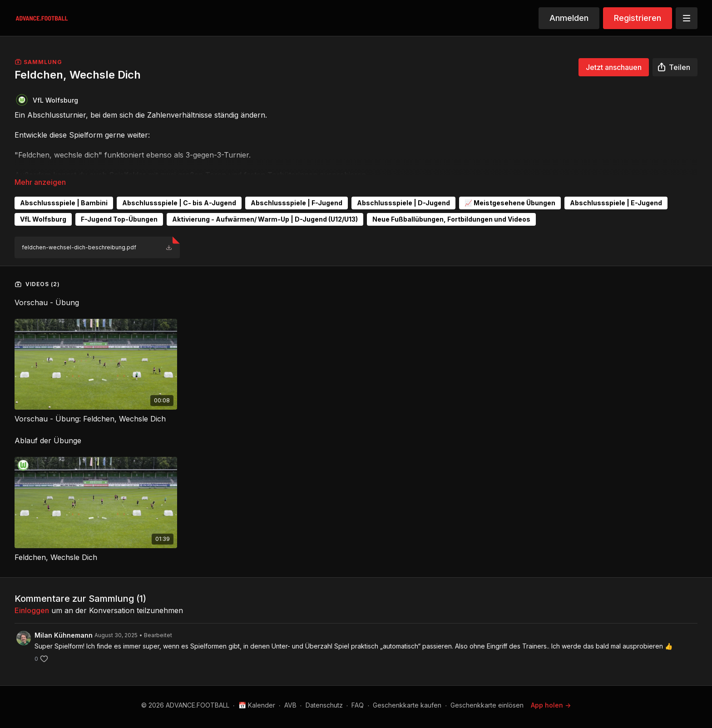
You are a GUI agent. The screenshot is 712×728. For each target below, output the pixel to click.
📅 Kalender (257, 705)
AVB (290, 705)
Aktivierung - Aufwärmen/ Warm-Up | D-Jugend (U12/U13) (265, 219)
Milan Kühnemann (64, 635)
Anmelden (569, 18)
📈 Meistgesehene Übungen (510, 203)
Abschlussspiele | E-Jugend (616, 203)
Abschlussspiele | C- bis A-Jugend (179, 203)
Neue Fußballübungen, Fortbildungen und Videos (451, 219)
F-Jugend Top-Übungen (119, 219)
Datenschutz (324, 705)
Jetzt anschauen (614, 67)
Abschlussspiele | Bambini (64, 203)
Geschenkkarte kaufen (407, 705)
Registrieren (638, 18)
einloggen (32, 610)
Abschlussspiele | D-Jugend (403, 203)
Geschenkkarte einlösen (487, 705)
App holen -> (551, 705)
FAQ (358, 705)
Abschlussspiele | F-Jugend (297, 203)
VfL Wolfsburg (43, 219)
